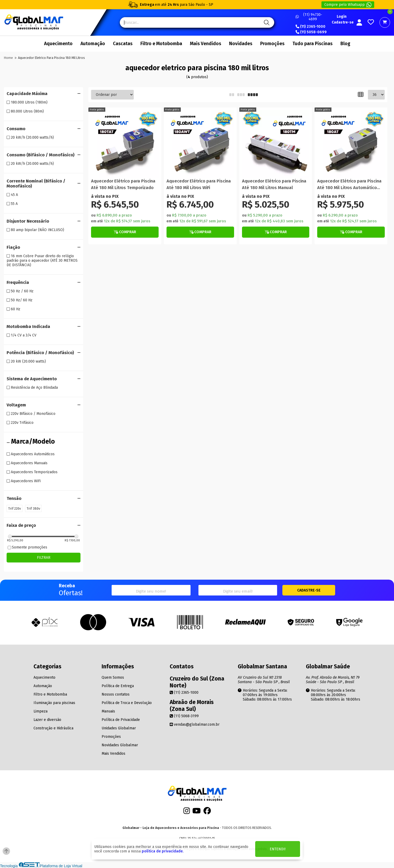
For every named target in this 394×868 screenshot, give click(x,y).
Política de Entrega (118, 686)
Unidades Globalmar (119, 728)
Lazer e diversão (47, 720)
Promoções (272, 44)
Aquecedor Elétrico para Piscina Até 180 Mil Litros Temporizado (123, 184)
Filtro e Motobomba (161, 44)
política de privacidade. (163, 851)
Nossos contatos (116, 694)
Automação (93, 44)
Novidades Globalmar (120, 745)
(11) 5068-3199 (184, 716)
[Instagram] (187, 812)
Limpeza (41, 711)
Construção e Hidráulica (53, 728)
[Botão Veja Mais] (125, 232)
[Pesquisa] (266, 22)
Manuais (108, 711)
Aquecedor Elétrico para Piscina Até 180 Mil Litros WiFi (199, 184)
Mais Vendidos (206, 44)
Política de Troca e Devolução (127, 703)
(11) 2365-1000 (310, 27)
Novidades (241, 44)
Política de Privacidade (121, 720)
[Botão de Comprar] (125, 232)
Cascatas (123, 44)
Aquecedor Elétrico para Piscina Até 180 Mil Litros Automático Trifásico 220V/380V (349, 185)
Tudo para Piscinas (312, 44)
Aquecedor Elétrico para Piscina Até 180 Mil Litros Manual (274, 184)
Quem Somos (113, 677)
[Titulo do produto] (125, 144)
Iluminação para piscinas (54, 703)
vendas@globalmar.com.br (195, 724)
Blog (345, 44)
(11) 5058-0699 (311, 32)
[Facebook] (207, 812)
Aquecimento (58, 44)
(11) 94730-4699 (309, 17)
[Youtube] (197, 812)
